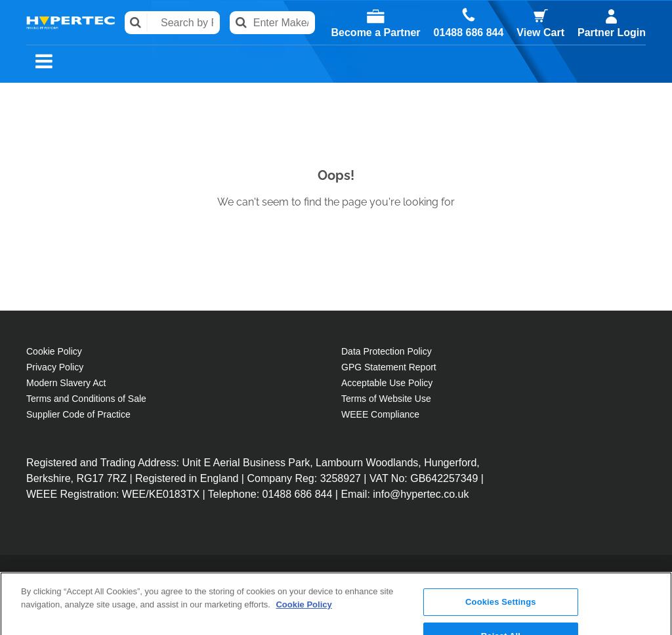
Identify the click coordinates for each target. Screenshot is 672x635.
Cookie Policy (54, 351)
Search (136, 23)
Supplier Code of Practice (78, 414)
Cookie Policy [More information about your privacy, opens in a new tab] (304, 560)
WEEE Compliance (380, 414)
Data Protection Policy (387, 351)
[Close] (651, 588)
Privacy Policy (55, 367)
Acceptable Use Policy (387, 383)
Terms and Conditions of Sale (86, 399)
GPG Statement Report (389, 367)
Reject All (501, 591)
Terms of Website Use (386, 399)
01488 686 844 (469, 33)
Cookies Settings (501, 557)
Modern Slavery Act (66, 383)
